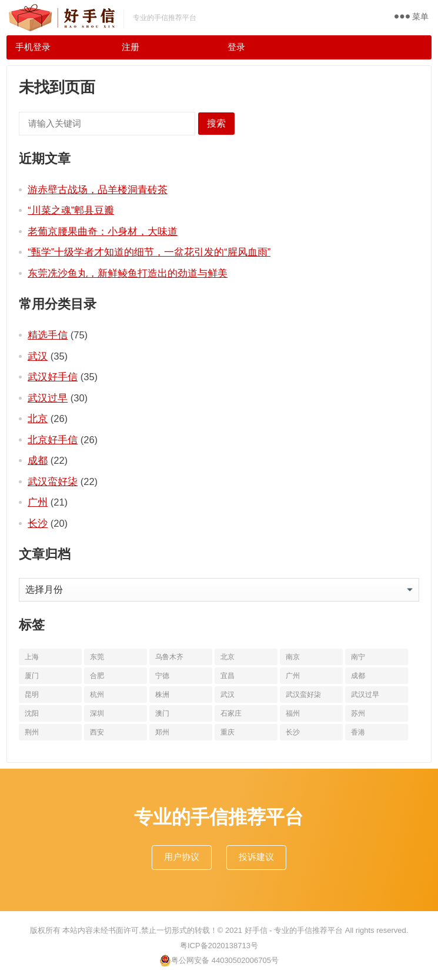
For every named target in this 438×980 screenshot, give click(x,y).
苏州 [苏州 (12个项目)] (358, 713)
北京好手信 (53, 440)
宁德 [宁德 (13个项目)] (162, 676)
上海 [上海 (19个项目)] (32, 657)
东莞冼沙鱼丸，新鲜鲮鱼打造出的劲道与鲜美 (128, 273)
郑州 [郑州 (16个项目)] (162, 732)
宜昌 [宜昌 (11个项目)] (228, 676)
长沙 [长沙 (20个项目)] (293, 732)
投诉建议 (256, 857)
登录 (236, 47)
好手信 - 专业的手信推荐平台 (294, 930)
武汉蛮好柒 (53, 481)
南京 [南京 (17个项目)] (293, 657)
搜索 (216, 123)
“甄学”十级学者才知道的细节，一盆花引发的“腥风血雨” (149, 252)
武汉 (38, 356)
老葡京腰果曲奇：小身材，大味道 (103, 231)
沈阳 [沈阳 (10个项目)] (32, 713)
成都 (38, 460)
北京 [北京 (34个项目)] (228, 657)
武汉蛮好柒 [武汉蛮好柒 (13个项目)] (303, 695)
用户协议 (182, 857)
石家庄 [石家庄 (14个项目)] (231, 713)
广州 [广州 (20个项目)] (293, 676)
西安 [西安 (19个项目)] (97, 732)
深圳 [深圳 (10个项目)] (97, 713)
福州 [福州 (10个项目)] (293, 713)
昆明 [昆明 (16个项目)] (32, 695)
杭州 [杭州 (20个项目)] (97, 695)
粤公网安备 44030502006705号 (219, 961)
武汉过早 (48, 398)
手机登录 (33, 47)
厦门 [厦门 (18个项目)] (32, 676)
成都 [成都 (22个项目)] (358, 676)
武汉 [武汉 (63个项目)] (228, 695)
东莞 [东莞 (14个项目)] (97, 657)
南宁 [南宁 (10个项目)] (358, 657)
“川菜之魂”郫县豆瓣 (71, 210)
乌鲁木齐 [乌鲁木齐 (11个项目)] (169, 657)
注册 (131, 47)
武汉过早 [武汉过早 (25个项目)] (365, 695)
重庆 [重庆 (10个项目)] (228, 732)
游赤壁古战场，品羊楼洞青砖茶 (98, 190)
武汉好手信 (53, 377)
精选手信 (48, 335)
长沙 (38, 523)
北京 (38, 418)
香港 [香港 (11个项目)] (358, 732)
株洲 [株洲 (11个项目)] (162, 695)
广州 (38, 502)
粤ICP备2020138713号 (219, 946)
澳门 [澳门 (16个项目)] (162, 713)
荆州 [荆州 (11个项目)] (32, 732)
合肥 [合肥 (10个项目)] (97, 676)
